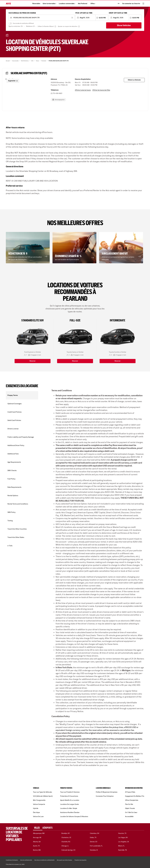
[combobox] (42, 18)
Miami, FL (121, 846)
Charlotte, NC (66, 842)
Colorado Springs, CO (68, 850)
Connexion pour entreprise (105, 796)
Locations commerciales (67, 4)
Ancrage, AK (37, 838)
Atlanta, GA (37, 842)
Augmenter (13, 81)
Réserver (33, 361)
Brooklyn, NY (66, 833)
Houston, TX (122, 833)
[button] (28, 248)
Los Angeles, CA (124, 842)
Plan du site (129, 804)
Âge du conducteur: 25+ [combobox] (16, 26)
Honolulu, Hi (94, 850)
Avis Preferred (83, 4)
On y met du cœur (131, 812)
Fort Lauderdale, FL (96, 846)
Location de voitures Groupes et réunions (74, 817)
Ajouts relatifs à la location (70, 800)
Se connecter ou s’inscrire (131, 4)
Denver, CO (94, 842)
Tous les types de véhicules (42, 792)
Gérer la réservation (50, 4)
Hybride (36, 808)
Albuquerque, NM (39, 833)
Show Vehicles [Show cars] (124, 25)
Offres (93, 4)
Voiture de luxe (38, 817)
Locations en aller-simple (69, 808)
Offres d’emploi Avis (132, 800)
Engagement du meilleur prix (135, 796)
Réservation (36, 4)
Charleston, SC (66, 838)
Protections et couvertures (69, 796)
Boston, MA (37, 850)
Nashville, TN (122, 850)
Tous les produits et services (70, 792)
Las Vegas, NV (123, 838)
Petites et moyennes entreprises (107, 792)
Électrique (36, 812)
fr (119, 4)
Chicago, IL (65, 846)
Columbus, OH (95, 833)
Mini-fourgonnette (39, 800)
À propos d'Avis (130, 792)
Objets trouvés (130, 808)
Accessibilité (129, 817)
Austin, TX (36, 846)
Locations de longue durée (69, 804)
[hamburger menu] (143, 4)
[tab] (38, 828)
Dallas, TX (93, 838)
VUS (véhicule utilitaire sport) (43, 796)
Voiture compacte (39, 804)
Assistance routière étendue (70, 812)
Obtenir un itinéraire (134, 80)
